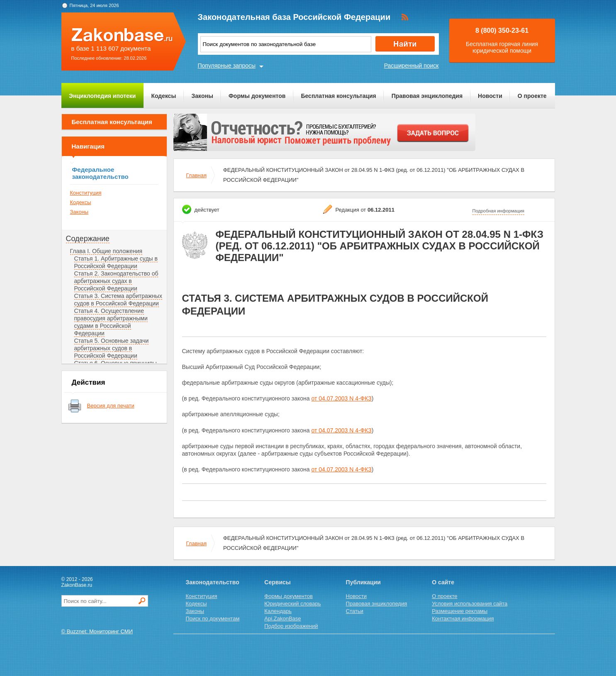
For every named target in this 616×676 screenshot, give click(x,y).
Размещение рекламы (460, 611)
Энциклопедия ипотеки (102, 96)
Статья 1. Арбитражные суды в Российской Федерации (116, 262)
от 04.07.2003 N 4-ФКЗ (341, 398)
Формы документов (257, 96)
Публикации (363, 582)
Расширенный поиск (411, 66)
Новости (490, 96)
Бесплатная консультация (338, 96)
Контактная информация (463, 619)
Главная (196, 175)
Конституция (86, 193)
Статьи (355, 611)
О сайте (443, 582)
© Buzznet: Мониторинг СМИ (97, 631)
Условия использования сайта (470, 604)
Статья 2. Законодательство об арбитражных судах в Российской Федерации (116, 281)
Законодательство (213, 582)
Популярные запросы (227, 66)
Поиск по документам (213, 619)
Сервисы (277, 582)
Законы (202, 96)
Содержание (88, 239)
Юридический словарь (292, 604)
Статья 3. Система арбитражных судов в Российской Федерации (118, 300)
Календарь (278, 611)
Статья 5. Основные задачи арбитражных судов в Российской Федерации (112, 348)
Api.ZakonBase (282, 619)
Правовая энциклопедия (427, 96)
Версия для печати (111, 406)
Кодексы (163, 96)
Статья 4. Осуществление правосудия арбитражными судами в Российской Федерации (111, 322)
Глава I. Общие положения (106, 251)
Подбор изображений (291, 626)
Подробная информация (499, 211)
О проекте (532, 96)
